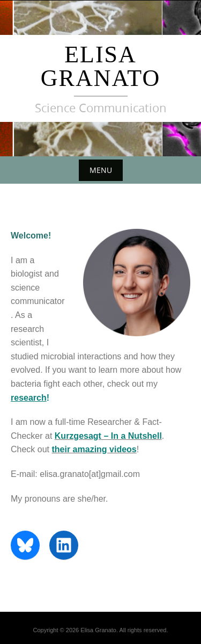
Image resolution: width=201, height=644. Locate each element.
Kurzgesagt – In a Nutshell (108, 436)
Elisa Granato (100, 66)
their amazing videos (94, 449)
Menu (101, 170)
